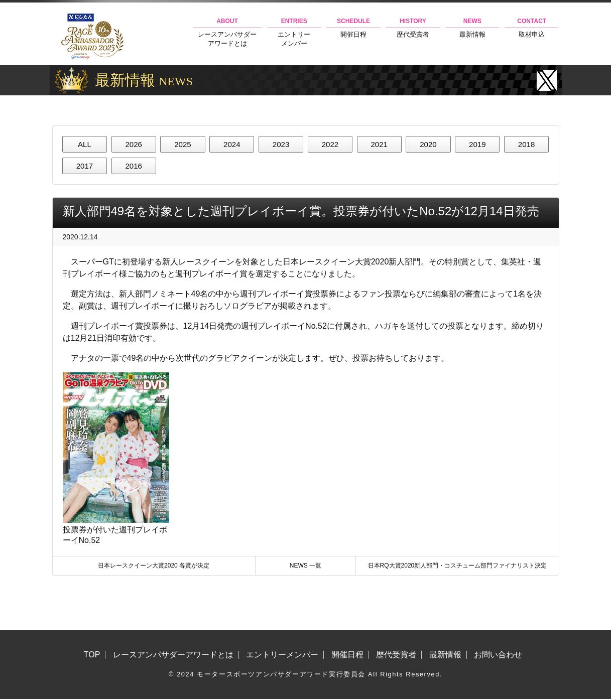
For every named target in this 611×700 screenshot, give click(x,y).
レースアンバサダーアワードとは (227, 32)
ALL (84, 144)
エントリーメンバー (294, 32)
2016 (134, 166)
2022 (330, 144)
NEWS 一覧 (305, 567)
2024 (232, 144)
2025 (183, 144)
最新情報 (472, 28)
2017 (85, 166)
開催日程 (353, 28)
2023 (281, 144)
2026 (134, 144)
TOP (92, 656)
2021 (379, 144)
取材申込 (532, 28)
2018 (527, 144)
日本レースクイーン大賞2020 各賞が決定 (154, 567)
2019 (477, 144)
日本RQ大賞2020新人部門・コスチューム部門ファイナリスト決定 (458, 567)
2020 (428, 144)
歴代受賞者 (413, 28)
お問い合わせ (498, 656)
